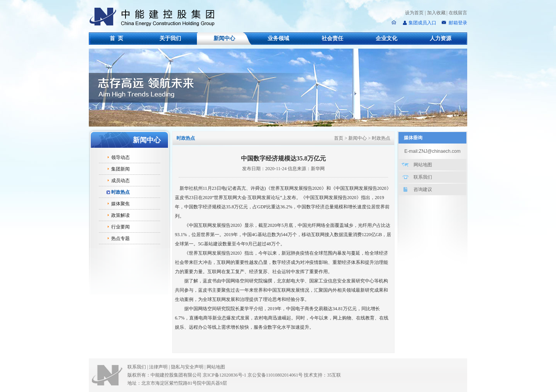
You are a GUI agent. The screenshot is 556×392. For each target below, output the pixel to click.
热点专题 (120, 238)
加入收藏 (436, 13)
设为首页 (414, 13)
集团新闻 (120, 169)
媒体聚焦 (120, 204)
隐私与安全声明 (187, 367)
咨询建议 (423, 189)
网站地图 (423, 165)
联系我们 (423, 177)
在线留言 (458, 13)
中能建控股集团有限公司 (155, 17)
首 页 (116, 38)
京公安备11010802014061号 (275, 375)
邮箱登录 (457, 23)
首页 (339, 138)
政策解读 (120, 215)
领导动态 (120, 157)
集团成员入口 (422, 23)
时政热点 (120, 192)
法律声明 (160, 367)
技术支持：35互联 (322, 375)
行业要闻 (120, 227)
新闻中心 (224, 38)
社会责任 (332, 38)
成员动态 (120, 181)
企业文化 (386, 38)
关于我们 (170, 38)
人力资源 (441, 38)
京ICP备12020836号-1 (225, 375)
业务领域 (278, 38)
